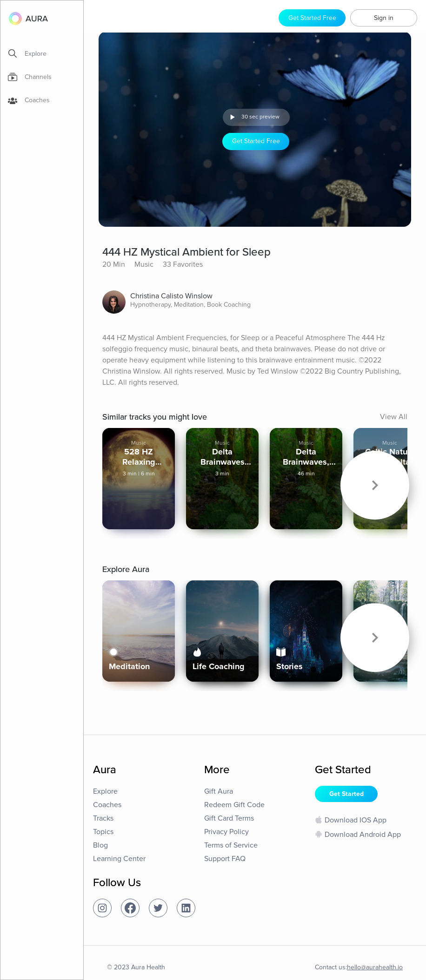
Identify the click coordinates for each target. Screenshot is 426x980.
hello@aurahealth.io (375, 967)
